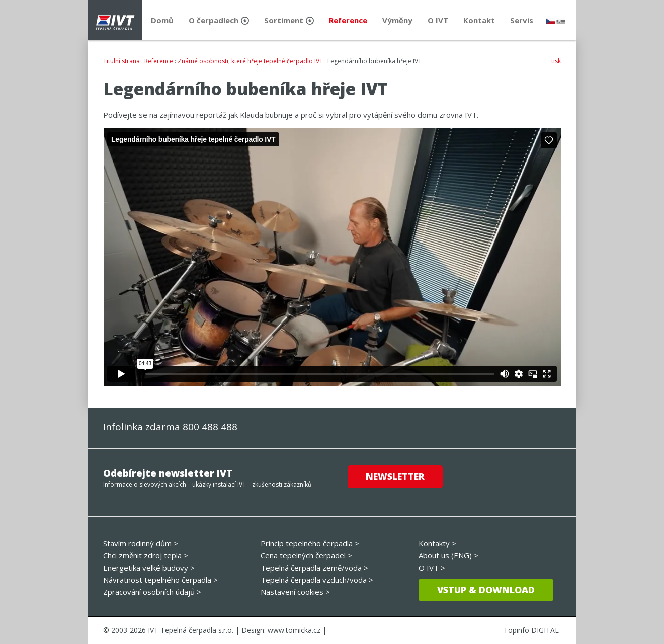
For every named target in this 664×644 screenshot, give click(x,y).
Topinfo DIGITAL (531, 630)
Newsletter (395, 476)
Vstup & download (486, 590)
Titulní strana (121, 61)
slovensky (561, 21)
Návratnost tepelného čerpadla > (160, 580)
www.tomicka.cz (294, 630)
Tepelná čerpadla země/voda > (314, 568)
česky (551, 21)
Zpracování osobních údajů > (152, 592)
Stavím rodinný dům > (141, 543)
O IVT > (432, 568)
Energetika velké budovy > (149, 568)
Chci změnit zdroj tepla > (146, 555)
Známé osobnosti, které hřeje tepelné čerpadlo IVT (250, 61)
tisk (556, 61)
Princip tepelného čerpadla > (310, 543)
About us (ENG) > (448, 555)
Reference (159, 61)
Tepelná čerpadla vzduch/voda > (317, 580)
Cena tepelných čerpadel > (306, 555)
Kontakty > (437, 543)
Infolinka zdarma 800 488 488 (170, 427)
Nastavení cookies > (295, 592)
